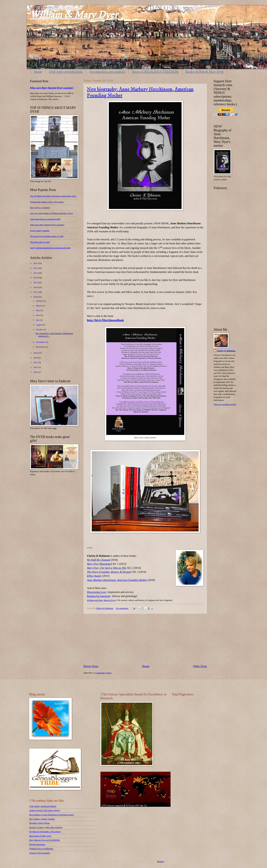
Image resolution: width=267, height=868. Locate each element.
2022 (36, 367)
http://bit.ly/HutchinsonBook (105, 320)
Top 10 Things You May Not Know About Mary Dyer (53, 196)
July (38, 320)
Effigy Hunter (94, 576)
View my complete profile (225, 404)
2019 (36, 353)
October (40, 330)
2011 (36, 263)
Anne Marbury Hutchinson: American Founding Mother (117, 580)
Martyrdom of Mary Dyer (40, 836)
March (39, 306)
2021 (36, 362)
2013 (36, 273)
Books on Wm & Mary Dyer (205, 72)
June (38, 315)
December (41, 347)
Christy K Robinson (226, 351)
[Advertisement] (145, 639)
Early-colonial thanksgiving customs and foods (50, 248)
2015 (36, 283)
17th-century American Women (43, 806)
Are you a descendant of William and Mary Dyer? (51, 213)
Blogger (160, 861)
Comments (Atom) (103, 673)
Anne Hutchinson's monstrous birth (45, 219)
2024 (36, 372)
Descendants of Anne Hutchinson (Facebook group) (51, 815)
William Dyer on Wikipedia (41, 849)
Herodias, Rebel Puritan (39, 823)
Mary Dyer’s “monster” (40, 208)
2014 (36, 278)
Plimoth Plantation (37, 844)
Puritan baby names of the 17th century (47, 202)
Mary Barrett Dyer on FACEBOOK (45, 840)
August (39, 325)
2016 (36, 287)
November (41, 342)
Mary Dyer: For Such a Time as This (107, 568)
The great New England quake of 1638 (47, 236)
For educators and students (107, 72)
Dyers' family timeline (40, 231)
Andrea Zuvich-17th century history (45, 810)
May (38, 310)
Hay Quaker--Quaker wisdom (42, 819)
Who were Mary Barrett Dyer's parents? (52, 88)
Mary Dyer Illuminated (99, 564)
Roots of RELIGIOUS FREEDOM (155, 72)
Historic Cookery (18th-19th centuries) (46, 827)
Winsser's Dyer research (40, 853)
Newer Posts (91, 666)
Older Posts (200, 666)
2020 (36, 358)
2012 (36, 268)
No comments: (122, 608)
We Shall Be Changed (99, 560)
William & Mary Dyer (74, 15)
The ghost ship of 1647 (40, 242)
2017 (36, 292)
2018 (36, 297)
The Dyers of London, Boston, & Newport (109, 572)
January (39, 301)
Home (38, 72)
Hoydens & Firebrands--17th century (45, 832)
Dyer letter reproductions (66, 72)
